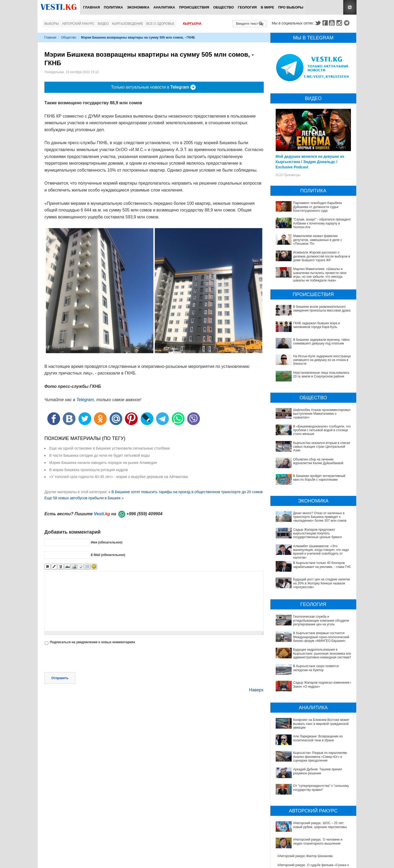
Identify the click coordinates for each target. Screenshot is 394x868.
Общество (224, 7)
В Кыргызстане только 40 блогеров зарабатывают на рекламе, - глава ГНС (322, 565)
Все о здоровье (160, 24)
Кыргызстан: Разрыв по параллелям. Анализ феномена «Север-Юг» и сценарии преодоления (314, 722)
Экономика (138, 7)
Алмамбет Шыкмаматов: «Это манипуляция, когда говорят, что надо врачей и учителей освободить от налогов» (321, 552)
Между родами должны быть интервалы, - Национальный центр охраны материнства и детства (311, 857)
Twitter (318, 23)
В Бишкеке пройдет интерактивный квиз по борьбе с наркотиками (319, 478)
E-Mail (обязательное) (108, 555)
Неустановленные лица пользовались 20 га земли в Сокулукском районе (321, 375)
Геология (247, 7)
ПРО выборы (291, 7)
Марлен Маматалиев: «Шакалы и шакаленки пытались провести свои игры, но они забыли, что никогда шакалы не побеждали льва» (320, 275)
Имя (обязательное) (106, 542)
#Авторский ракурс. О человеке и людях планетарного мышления (307, 780)
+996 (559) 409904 (144, 514)
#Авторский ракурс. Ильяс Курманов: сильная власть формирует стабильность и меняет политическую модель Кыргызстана (312, 814)
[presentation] (85, 659)
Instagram (340, 23)
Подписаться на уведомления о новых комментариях (92, 642)
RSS (350, 7)
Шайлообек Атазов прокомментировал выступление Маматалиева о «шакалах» (322, 414)
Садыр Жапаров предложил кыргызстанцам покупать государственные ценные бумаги (318, 533)
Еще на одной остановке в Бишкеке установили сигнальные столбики (110, 448)
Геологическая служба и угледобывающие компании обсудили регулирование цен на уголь (321, 620)
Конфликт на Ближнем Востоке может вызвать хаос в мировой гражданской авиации (312, 704)
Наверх (256, 690)
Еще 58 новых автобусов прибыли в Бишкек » (84, 498)
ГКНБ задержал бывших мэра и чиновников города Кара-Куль (317, 325)
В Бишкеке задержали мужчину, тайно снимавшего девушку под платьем (322, 342)
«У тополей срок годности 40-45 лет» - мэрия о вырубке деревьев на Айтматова (118, 477)
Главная (91, 7)
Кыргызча (192, 24)
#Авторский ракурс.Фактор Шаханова (305, 787)
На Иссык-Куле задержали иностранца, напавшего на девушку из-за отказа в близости (322, 360)
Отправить (60, 678)
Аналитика (164, 7)
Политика (114, 7)
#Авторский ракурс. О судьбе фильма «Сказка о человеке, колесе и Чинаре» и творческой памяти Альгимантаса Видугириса (314, 800)
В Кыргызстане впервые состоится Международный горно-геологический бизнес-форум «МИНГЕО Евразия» (321, 637)
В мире (268, 7)
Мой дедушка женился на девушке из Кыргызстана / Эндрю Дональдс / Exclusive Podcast (310, 162)
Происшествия (194, 7)
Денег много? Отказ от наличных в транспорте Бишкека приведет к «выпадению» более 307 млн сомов (320, 517)
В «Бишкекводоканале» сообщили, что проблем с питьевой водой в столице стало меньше (322, 430)
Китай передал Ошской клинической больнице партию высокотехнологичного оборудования (312, 845)
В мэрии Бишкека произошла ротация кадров (89, 470)
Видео (103, 24)
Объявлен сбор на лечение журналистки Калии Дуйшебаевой (318, 461)
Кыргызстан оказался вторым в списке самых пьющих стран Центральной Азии (322, 447)
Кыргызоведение (127, 24)
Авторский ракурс (78, 24)
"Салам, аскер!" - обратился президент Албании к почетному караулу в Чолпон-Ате (322, 223)
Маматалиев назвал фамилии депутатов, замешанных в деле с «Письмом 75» (318, 240)
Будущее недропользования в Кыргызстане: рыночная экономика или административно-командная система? (310, 653)
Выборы (52, 24)
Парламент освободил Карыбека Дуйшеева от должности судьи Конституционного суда (318, 207)
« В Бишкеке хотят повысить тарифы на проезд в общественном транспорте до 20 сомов (185, 492)
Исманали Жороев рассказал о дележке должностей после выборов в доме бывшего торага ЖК (322, 256)
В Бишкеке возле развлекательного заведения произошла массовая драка (322, 309)
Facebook (325, 23)
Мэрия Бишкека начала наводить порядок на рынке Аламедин (103, 463)
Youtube (333, 23)
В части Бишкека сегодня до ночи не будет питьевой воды (99, 455)
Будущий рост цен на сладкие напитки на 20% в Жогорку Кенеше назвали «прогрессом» (322, 583)
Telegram (347, 23)
